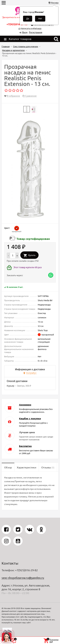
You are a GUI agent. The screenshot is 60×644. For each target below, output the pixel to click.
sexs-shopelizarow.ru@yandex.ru (23, 578)
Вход (25, 32)
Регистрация (36, 32)
